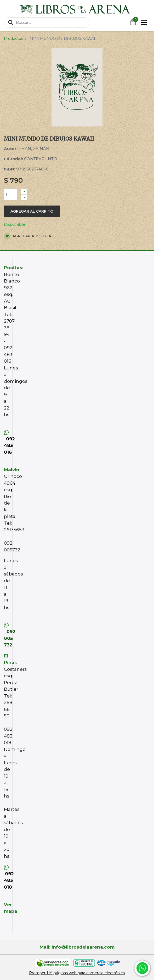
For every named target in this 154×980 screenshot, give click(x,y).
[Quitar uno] (24, 197)
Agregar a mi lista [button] (28, 236)
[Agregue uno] (24, 192)
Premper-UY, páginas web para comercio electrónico (77, 973)
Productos (13, 38)
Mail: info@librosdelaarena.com (77, 947)
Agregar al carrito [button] (32, 211)
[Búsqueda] (11, 22)
